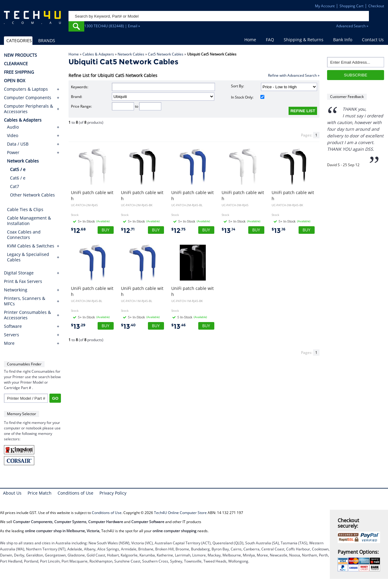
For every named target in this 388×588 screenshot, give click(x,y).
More (9, 343)
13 (228, 231)
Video (13, 135)
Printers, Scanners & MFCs (25, 301)
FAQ (270, 40)
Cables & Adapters (98, 54)
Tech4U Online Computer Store (180, 513)
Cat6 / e (18, 178)
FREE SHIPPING (19, 72)
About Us (12, 493)
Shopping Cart (351, 6)
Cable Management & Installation (29, 221)
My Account (325, 6)
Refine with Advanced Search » (294, 75)
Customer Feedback (347, 97)
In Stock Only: (248, 97)
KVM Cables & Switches (31, 246)
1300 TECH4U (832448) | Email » (112, 26)
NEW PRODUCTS (20, 55)
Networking (16, 290)
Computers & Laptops (26, 89)
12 (78, 231)
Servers (12, 335)
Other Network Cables (32, 195)
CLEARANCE (16, 64)
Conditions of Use (75, 493)
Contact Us (373, 40)
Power (13, 152)
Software (13, 326)
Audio (13, 127)
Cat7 (15, 186)
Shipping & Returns (304, 40)
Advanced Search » (352, 26)
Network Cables (131, 54)
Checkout (376, 6)
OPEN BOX (15, 81)
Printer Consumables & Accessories (27, 315)
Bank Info (343, 40)
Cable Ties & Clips (25, 209)
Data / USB (18, 144)
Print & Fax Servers (23, 281)
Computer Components (28, 98)
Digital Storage (19, 273)
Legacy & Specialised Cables (28, 257)
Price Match (40, 493)
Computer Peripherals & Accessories (28, 109)
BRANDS (47, 40)
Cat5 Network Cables (166, 54)
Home (250, 40)
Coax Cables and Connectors (24, 235)
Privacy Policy (113, 493)
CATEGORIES (19, 40)
